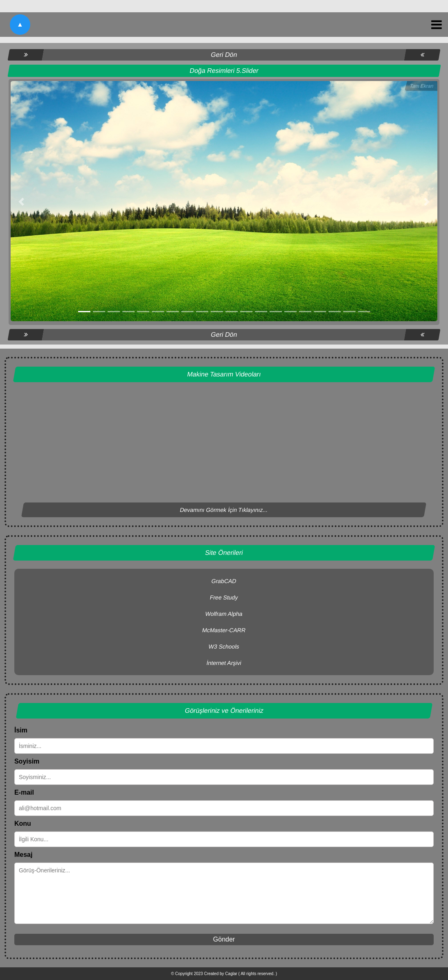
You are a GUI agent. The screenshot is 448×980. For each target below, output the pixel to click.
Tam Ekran (422, 86)
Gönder (224, 939)
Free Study (224, 597)
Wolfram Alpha (224, 614)
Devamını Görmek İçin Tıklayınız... (224, 510)
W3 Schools (224, 647)
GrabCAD (224, 581)
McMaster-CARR (224, 630)
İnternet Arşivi (224, 663)
